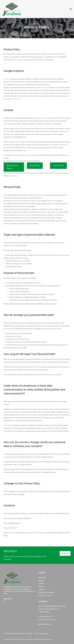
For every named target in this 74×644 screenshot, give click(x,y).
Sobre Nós (42, 578)
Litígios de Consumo (45, 595)
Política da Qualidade (41, 633)
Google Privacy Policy (13, 99)
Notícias (41, 587)
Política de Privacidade (46, 593)
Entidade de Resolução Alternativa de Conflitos (18, 633)
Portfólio (41, 584)
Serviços (41, 581)
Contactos (42, 590)
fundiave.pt (7, 79)
